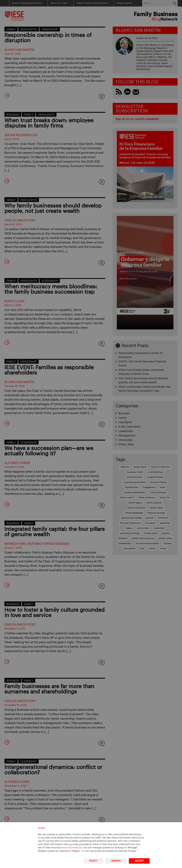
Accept (139, 861)
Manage (116, 861)
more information (71, 848)
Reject (93, 861)
